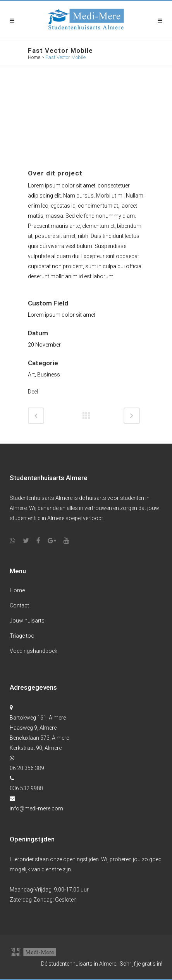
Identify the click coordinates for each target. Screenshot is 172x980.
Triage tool (23, 636)
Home (34, 57)
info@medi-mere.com (36, 808)
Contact (19, 605)
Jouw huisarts (27, 621)
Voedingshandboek (34, 651)
